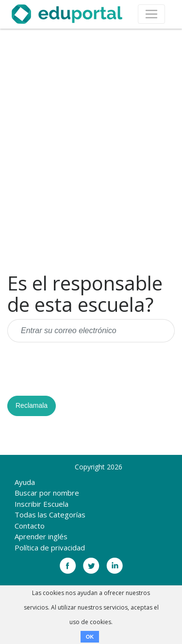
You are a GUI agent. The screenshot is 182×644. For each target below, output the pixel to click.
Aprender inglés (41, 536)
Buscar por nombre (47, 493)
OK (90, 637)
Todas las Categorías (50, 515)
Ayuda (25, 482)
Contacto (30, 526)
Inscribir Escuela (41, 504)
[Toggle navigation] (151, 14)
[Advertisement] (91, 151)
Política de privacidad (50, 547)
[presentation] (81, 369)
